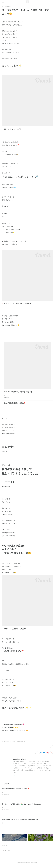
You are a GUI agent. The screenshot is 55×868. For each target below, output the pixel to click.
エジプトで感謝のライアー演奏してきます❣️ (15, 791)
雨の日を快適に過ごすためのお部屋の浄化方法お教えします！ (21, 822)
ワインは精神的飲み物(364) (19, 743)
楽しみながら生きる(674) (7, 743)
